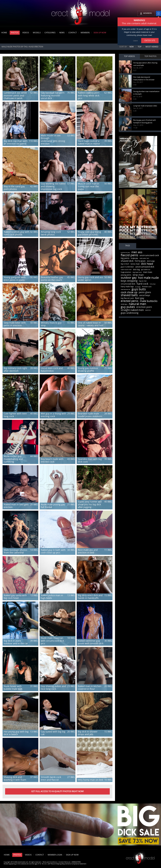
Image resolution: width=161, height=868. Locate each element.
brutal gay (138, 287)
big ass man (143, 281)
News (62, 33)
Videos (26, 33)
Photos (15, 33)
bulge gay (134, 258)
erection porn (144, 307)
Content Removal (64, 862)
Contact (73, 33)
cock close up (129, 292)
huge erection (126, 272)
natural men (137, 304)
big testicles (148, 310)
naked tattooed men (125, 290)
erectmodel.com (80, 13)
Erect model (140, 857)
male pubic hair (144, 258)
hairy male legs (127, 287)
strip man (138, 275)
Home (4, 33)
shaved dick (127, 261)
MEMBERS (148, 13)
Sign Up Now (100, 33)
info (158, 13)
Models (37, 33)
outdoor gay (129, 278)
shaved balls (129, 295)
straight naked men (132, 310)
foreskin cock (147, 287)
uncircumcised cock (149, 255)
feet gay (140, 298)
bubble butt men (125, 253)
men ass (137, 252)
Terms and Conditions (50, 862)
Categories (50, 33)
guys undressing (130, 313)
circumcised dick (128, 284)
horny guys (140, 261)
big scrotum (125, 264)
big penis (125, 258)
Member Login (55, 855)
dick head (147, 264)
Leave (135, 41)
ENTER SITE (150, 41)
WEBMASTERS (76, 862)
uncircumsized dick (145, 267)
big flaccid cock (127, 298)
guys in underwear (127, 267)
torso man (135, 264)
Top (140, 47)
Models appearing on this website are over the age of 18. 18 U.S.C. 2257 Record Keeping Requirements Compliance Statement (45, 864)
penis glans (145, 292)
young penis (126, 275)
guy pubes (128, 307)
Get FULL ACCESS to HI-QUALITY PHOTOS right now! (57, 791)
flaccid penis (129, 255)
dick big (136, 270)
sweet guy (124, 304)
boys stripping (129, 281)
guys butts (139, 289)
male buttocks (149, 301)
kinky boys (153, 284)
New (132, 47)
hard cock (143, 284)
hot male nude (148, 278)
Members (85, 33)
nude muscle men (126, 270)
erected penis (130, 301)
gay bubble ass (146, 270)
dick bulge (151, 261)
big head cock (137, 272)
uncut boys (145, 295)
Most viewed (152, 47)
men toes (148, 272)
